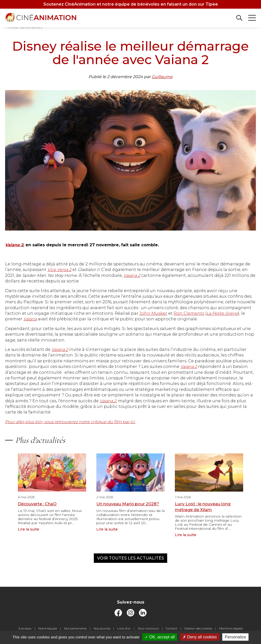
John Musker (153, 313)
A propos (25, 628)
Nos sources (102, 628)
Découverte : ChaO (37, 504)
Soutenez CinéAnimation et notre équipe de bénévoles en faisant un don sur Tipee (131, 4)
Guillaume (162, 77)
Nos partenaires (75, 628)
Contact (172, 628)
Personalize (236, 637)
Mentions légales (231, 628)
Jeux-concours (148, 628)
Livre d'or (124, 628)
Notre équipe (48, 628)
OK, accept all (160, 637)
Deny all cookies (200, 637)
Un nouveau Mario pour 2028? (128, 504)
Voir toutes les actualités (130, 558)
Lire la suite (29, 529)
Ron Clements (189, 313)
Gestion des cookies (198, 628)
